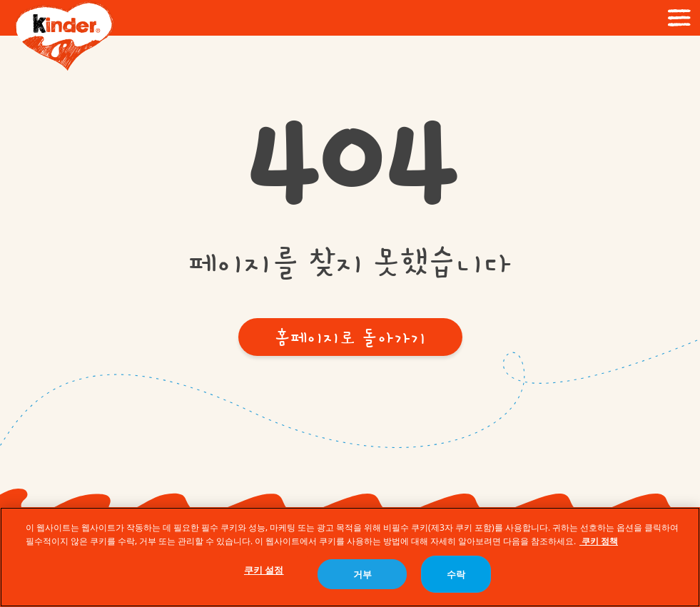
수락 (456, 575)
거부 (362, 575)
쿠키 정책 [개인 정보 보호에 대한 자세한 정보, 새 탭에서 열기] (599, 542)
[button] (350, 337)
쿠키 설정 (264, 571)
